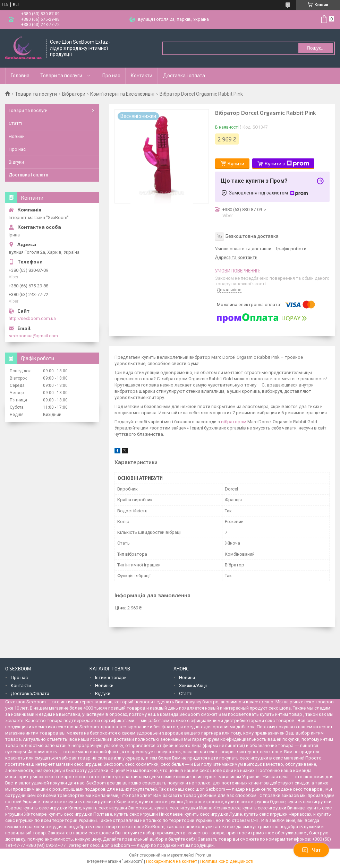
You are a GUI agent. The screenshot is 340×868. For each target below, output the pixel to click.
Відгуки (16, 162)
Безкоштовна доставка (252, 236)
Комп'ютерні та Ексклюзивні (122, 94)
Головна (20, 76)
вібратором (234, 422)
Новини (17, 136)
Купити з (287, 164)
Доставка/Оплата (30, 693)
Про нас (111, 76)
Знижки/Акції (193, 685)
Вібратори (74, 94)
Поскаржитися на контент (172, 861)
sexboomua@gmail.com (33, 336)
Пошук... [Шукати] (316, 48)
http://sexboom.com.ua (32, 318)
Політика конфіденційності (227, 861)
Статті (15, 123)
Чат (311, 850)
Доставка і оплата (184, 76)
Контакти (142, 76)
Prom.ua (203, 855)
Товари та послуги (61, 76)
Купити (236, 163)
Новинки (104, 685)
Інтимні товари (111, 678)
